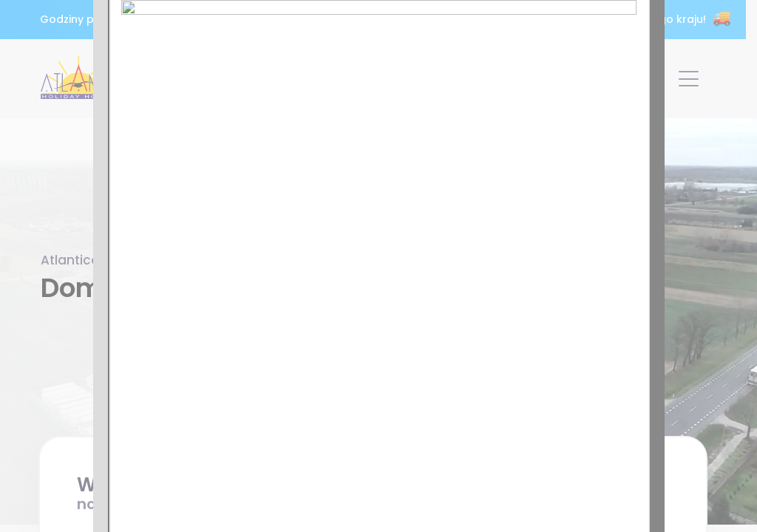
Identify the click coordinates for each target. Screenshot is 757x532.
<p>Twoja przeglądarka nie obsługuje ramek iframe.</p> (378, 266)
